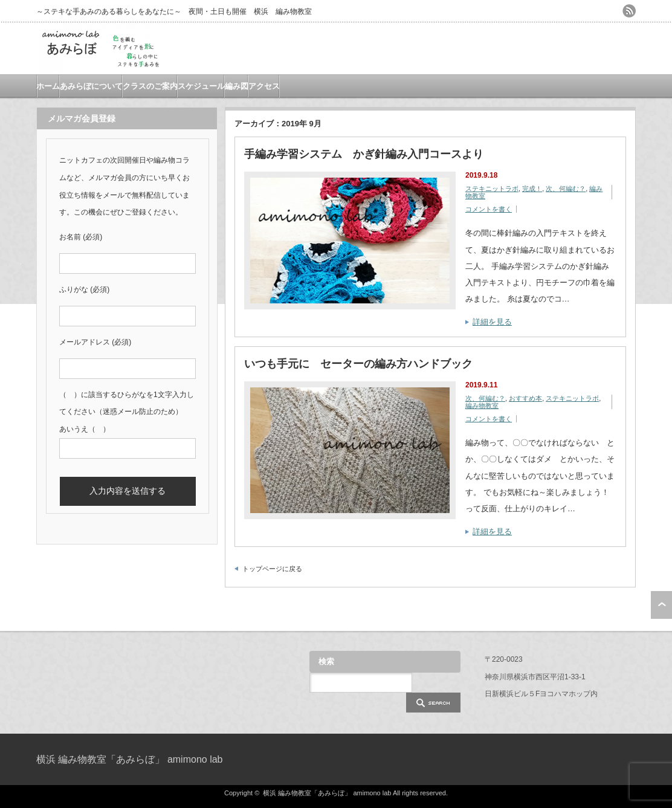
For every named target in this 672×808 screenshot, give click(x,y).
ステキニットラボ (492, 189)
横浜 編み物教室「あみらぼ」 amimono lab (130, 759)
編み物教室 (482, 406)
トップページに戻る (272, 569)
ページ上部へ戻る (661, 605)
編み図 (237, 86)
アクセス (264, 86)
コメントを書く (489, 209)
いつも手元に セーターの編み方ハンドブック (358, 364)
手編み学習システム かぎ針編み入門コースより (364, 154)
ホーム (48, 86)
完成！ (532, 189)
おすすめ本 (525, 398)
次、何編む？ (566, 189)
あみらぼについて (91, 86)
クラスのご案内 (150, 86)
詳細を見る (492, 322)
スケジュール (201, 86)
